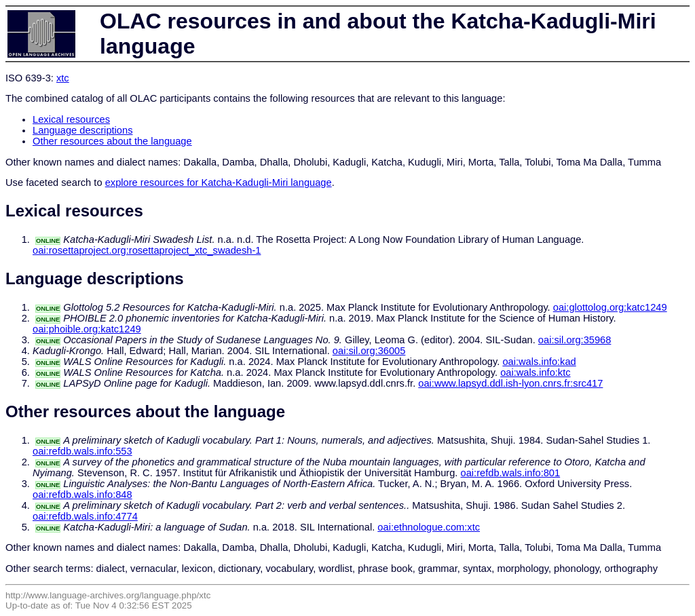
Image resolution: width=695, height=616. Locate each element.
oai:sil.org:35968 (575, 340)
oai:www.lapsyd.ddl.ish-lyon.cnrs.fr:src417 (510, 383)
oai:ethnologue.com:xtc (429, 527)
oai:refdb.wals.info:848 (82, 495)
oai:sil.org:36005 (369, 351)
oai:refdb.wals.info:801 (511, 473)
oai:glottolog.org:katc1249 (610, 307)
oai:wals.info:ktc (535, 372)
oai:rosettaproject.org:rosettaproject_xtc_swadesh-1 (147, 250)
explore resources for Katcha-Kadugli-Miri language (219, 182)
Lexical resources (71, 119)
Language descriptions (83, 130)
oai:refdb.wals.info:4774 (85, 516)
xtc (63, 78)
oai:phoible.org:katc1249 (87, 329)
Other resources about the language (112, 141)
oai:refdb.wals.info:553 (82, 451)
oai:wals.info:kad (539, 362)
